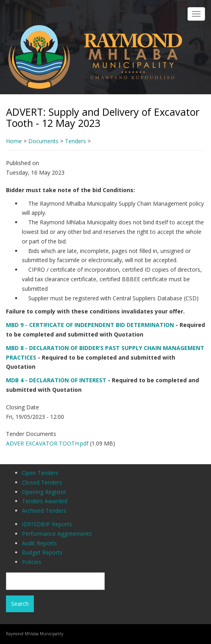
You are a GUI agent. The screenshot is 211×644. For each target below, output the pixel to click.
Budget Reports (42, 552)
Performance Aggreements (57, 534)
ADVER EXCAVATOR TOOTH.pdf (47, 443)
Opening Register (44, 492)
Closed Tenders (42, 482)
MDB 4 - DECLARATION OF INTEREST (56, 380)
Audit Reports (39, 543)
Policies (32, 562)
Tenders (75, 141)
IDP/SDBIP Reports (47, 524)
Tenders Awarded (45, 501)
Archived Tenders (44, 511)
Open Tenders (40, 473)
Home (14, 141)
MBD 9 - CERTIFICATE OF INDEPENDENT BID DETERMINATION (90, 325)
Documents (43, 141)
